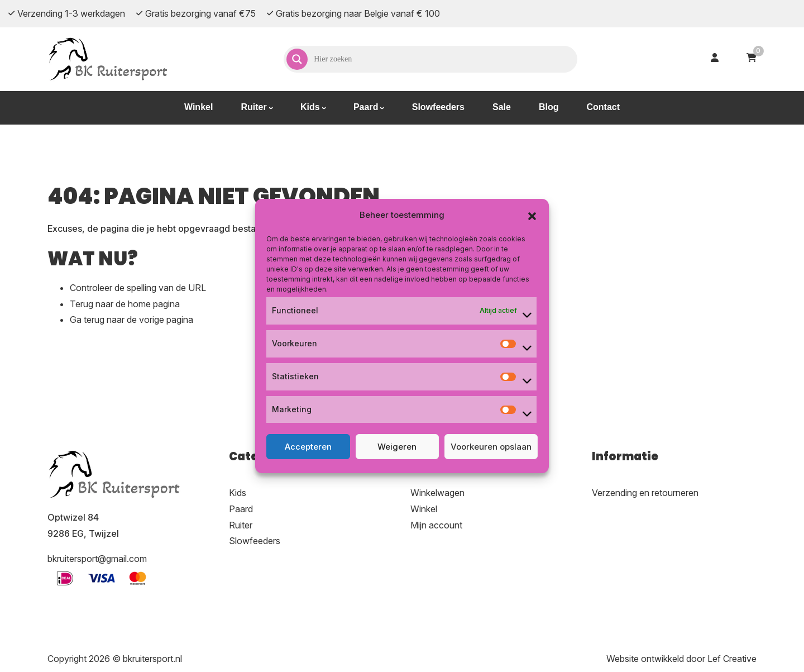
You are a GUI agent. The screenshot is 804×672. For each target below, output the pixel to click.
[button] (532, 215)
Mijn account (436, 525)
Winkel (198, 107)
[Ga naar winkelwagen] (752, 59)
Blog (549, 107)
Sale (502, 107)
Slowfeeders (438, 107)
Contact (603, 107)
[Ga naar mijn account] (715, 59)
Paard (366, 107)
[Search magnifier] (297, 59)
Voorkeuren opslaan (491, 447)
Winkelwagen (437, 493)
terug (94, 320)
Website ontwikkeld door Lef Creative (681, 659)
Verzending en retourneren (645, 493)
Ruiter (253, 107)
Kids (310, 107)
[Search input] (444, 59)
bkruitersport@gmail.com (97, 559)
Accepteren (308, 447)
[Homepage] (109, 58)
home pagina (154, 304)
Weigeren (397, 447)
